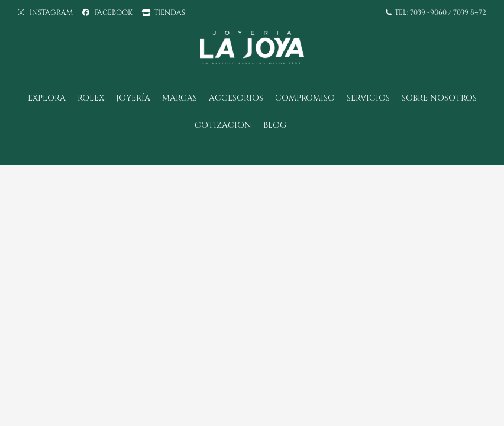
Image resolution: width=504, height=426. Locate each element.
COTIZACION (223, 125)
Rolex (91, 98)
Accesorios (236, 98)
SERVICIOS (368, 98)
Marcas (180, 98)
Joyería (133, 98)
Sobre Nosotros (439, 98)
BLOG (275, 125)
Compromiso (305, 98)
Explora (47, 98)
